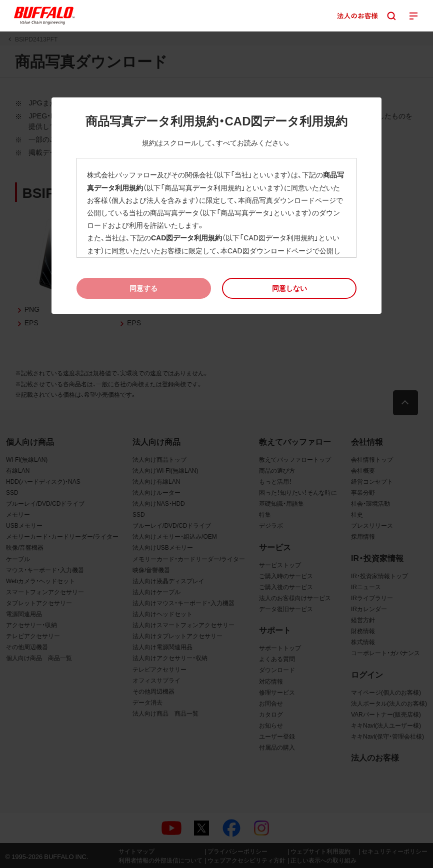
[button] (289, 288)
